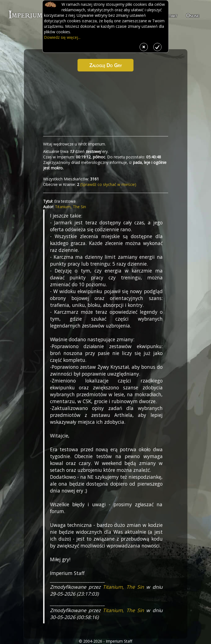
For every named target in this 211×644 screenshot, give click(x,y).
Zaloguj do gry (105, 65)
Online (193, 15)
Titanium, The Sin (70, 207)
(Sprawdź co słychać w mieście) (108, 184)
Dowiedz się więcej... (62, 37)
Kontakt (169, 15)
